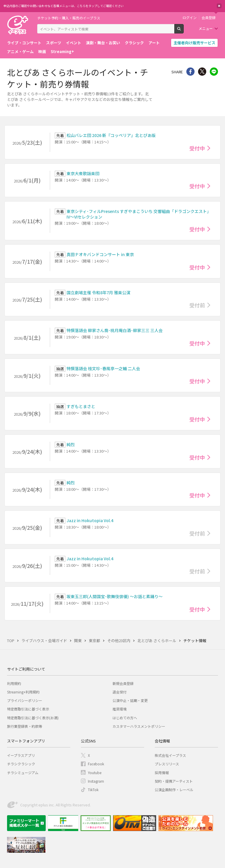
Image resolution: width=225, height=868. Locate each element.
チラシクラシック (21, 764)
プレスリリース (167, 764)
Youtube (95, 773)
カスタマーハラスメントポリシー (139, 726)
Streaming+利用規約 (23, 692)
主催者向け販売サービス (194, 43)
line (214, 72)
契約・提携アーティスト (174, 781)
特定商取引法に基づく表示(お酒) (33, 718)
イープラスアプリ (21, 755)
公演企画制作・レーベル (174, 790)
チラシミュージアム (23, 773)
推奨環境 (120, 709)
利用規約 (14, 683)
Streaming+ (62, 51)
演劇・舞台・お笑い (103, 43)
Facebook (96, 764)
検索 (184, 31)
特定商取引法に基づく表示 (28, 709)
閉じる (219, 6)
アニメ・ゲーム (20, 51)
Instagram (96, 781)
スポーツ (54, 43)
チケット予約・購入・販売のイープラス (69, 18)
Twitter (202, 72)
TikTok (93, 790)
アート (154, 43)
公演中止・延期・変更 (130, 700)
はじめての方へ (125, 718)
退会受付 (120, 692)
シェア (190, 72)
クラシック (134, 43)
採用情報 (162, 773)
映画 (42, 51)
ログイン (190, 18)
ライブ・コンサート (24, 43)
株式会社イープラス (170, 755)
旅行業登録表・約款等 (25, 726)
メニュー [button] (206, 28)
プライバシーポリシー (25, 700)
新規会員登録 (123, 683)
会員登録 (209, 18)
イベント (74, 43)
